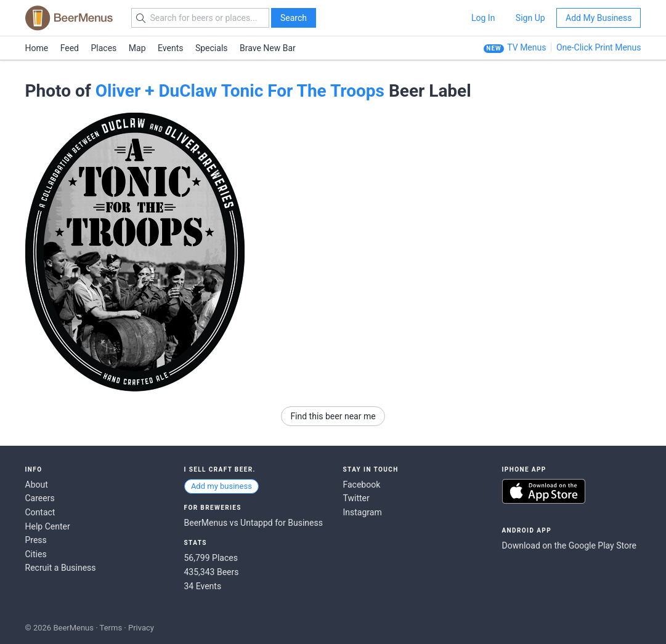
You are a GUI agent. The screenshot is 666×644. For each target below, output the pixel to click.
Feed (70, 48)
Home (37, 48)
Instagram (363, 512)
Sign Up (530, 18)
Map (137, 48)
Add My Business (599, 18)
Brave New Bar (268, 48)
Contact (40, 512)
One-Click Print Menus (599, 47)
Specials (212, 48)
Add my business (221, 486)
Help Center (48, 526)
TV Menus (526, 47)
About (37, 485)
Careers (40, 498)
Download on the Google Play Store (569, 545)
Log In (483, 18)
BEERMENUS (69, 18)
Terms (111, 628)
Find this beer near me (333, 416)
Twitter (356, 498)
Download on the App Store (544, 491)
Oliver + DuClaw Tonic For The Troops (240, 91)
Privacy (141, 628)
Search (294, 18)
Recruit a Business (61, 568)
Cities (36, 554)
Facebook (362, 485)
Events (170, 48)
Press (36, 540)
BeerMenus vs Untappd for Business (254, 523)
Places (104, 48)
